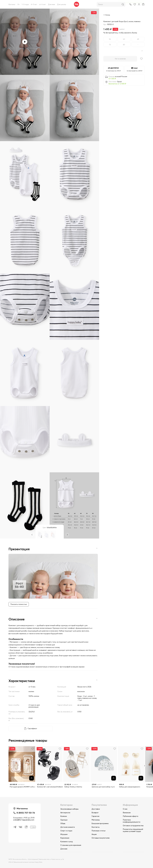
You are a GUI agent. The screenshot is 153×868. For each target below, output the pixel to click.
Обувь (63, 823)
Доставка (96, 809)
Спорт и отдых (66, 831)
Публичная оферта (130, 816)
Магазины (96, 820)
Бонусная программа (100, 823)
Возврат (95, 813)
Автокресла (65, 813)
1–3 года (25, 4)
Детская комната (68, 827)
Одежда (64, 820)
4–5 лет (34, 4)
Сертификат (32, 729)
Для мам (51, 4)
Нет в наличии (120, 59)
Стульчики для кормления (71, 845)
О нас (125, 809)
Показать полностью (19, 605)
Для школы (62, 4)
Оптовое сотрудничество (133, 826)
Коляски (64, 816)
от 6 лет (43, 4)
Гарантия (95, 816)
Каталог (12, 4)
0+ (19, 4)
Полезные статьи (98, 831)
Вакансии (127, 813)
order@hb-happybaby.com (24, 821)
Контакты (96, 827)
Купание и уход (67, 841)
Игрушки (64, 834)
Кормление (65, 838)
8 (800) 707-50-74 (26, 813)
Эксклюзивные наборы (69, 809)
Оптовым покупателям (101, 838)
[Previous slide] (8, 766)
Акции (94, 834)
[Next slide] (144, 766)
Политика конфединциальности (132, 821)
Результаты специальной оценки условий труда (133, 830)
